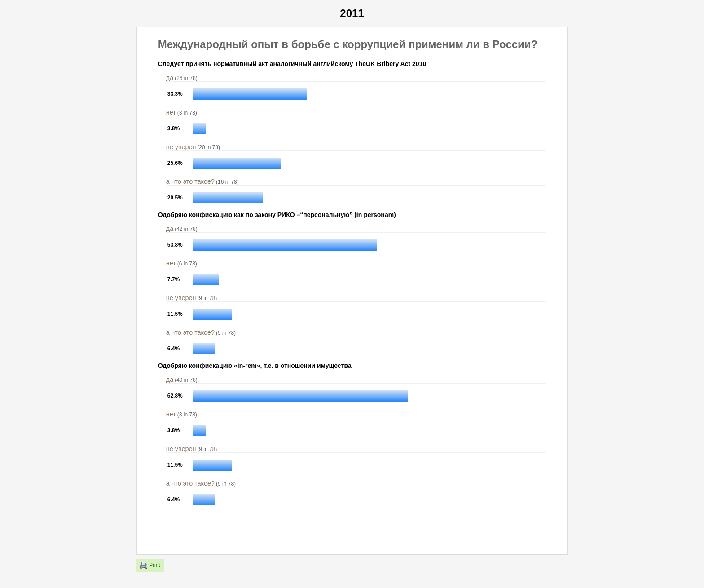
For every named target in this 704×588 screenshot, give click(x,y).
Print (150, 566)
